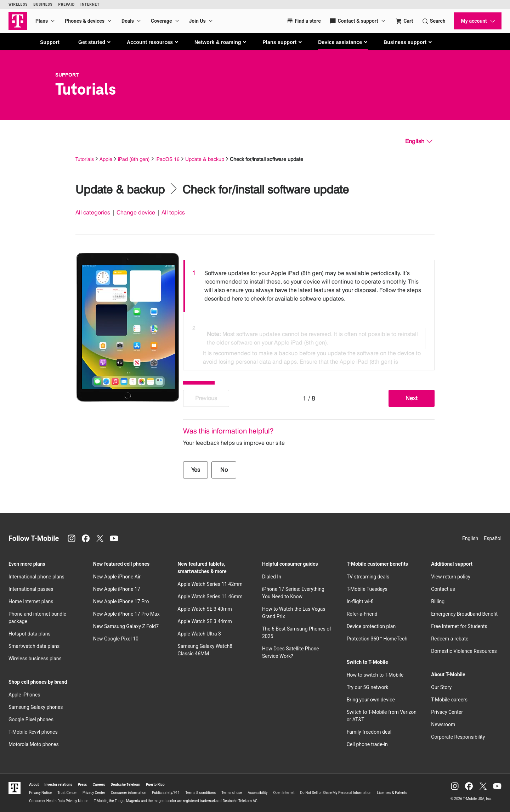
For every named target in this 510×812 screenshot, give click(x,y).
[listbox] (309, 313)
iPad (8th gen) (134, 159)
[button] (95, 42)
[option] (309, 286)
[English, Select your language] (419, 141)
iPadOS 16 (168, 159)
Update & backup (205, 159)
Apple (106, 159)
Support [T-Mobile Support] (67, 75)
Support (50, 42)
